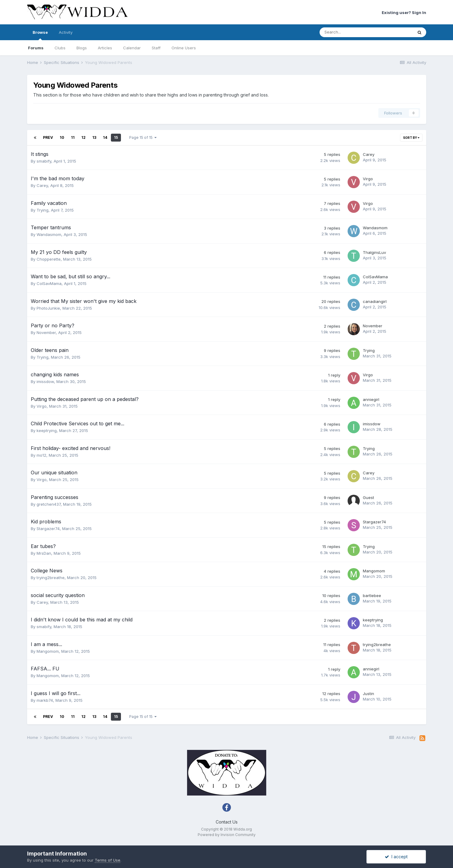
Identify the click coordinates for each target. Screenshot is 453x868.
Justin (368, 694)
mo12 (41, 455)
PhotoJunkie (48, 308)
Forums (36, 48)
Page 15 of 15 (143, 137)
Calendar (132, 48)
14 (105, 137)
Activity (66, 32)
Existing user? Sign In (404, 12)
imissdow (45, 381)
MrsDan (44, 553)
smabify (44, 161)
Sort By (411, 138)
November (46, 332)
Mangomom (374, 571)
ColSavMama (49, 283)
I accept (396, 857)
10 (62, 137)
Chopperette (49, 259)
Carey (369, 154)
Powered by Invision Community (227, 835)
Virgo (368, 179)
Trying (42, 210)
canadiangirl (375, 301)
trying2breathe (51, 578)
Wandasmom (49, 234)
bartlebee (372, 596)
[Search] (350, 32)
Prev (48, 137)
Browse (40, 35)
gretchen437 (49, 504)
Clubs (60, 48)
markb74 (45, 700)
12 (83, 137)
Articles (105, 48)
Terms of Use (108, 860)
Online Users (184, 48)
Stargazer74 (48, 529)
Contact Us (227, 822)
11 (73, 137)
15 (116, 137)
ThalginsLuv (374, 252)
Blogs (82, 48)
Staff (156, 48)
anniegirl (371, 399)
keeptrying (47, 430)
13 (94, 137)
